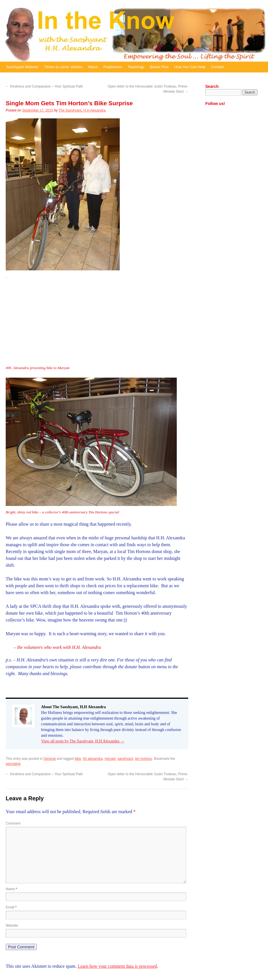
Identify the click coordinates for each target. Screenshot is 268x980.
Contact (217, 67)
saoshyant (125, 759)
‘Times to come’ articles (63, 67)
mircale (110, 759)
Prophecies (113, 67)
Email (11, 907)
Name (11, 889)
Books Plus (159, 67)
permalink (13, 764)
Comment (13, 823)
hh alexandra (93, 759)
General (50, 759)
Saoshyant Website (22, 67)
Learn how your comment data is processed (117, 966)
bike (78, 759)
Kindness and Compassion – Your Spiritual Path (44, 86)
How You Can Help (190, 67)
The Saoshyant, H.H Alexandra (82, 110)
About (93, 67)
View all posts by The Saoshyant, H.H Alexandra (83, 741)
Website (12, 926)
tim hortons (144, 759)
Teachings (136, 67)
